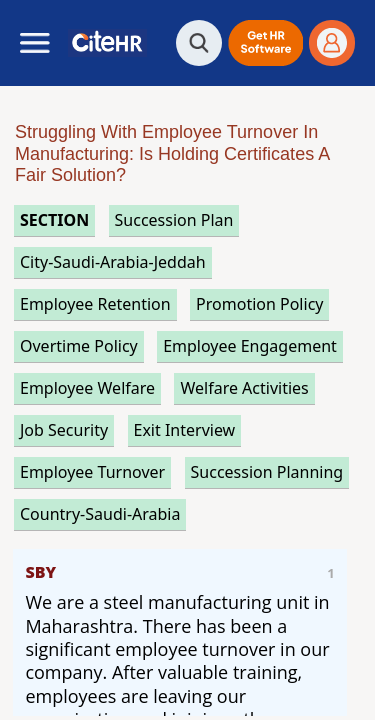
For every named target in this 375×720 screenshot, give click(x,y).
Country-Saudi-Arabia (100, 514)
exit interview (185, 430)
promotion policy (259, 304)
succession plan (174, 220)
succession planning (267, 472)
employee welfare (87, 388)
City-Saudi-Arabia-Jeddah (113, 262)
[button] (265, 43)
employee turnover (92, 472)
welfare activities (244, 388)
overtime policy (79, 346)
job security (64, 430)
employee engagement (250, 346)
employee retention (95, 304)
